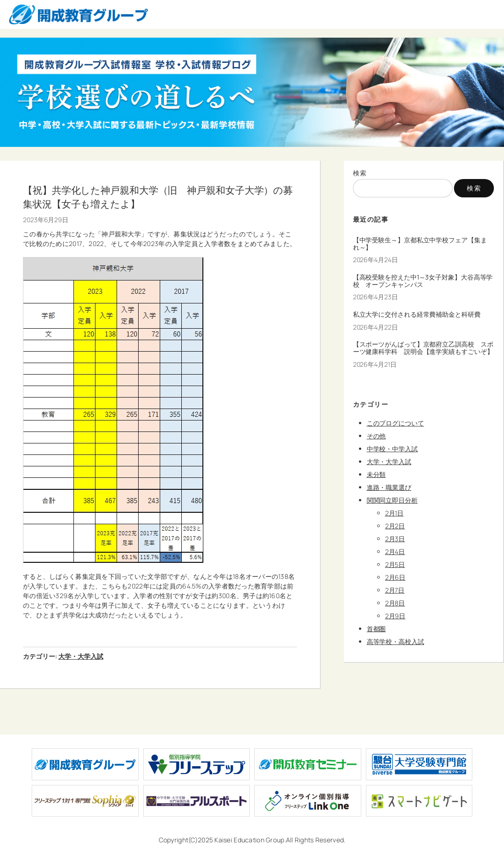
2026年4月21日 (375, 364)
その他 (376, 436)
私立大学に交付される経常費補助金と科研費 (417, 314)
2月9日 (395, 616)
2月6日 (395, 577)
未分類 (376, 474)
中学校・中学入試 (392, 449)
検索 (360, 173)
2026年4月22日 (375, 327)
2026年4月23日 (375, 297)
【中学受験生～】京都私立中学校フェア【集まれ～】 (420, 244)
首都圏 (376, 629)
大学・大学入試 (81, 656)
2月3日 (395, 539)
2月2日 (395, 526)
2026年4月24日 (375, 260)
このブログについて (395, 423)
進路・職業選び (389, 487)
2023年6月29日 (46, 220)
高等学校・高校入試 (395, 642)
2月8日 (395, 603)
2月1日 (395, 513)
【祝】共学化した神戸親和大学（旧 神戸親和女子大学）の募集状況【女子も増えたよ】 (158, 197)
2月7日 (395, 590)
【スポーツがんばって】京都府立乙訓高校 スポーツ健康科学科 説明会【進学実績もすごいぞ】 (423, 348)
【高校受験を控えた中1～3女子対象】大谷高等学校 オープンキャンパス (423, 281)
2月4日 (395, 552)
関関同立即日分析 (392, 500)
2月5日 (395, 564)
